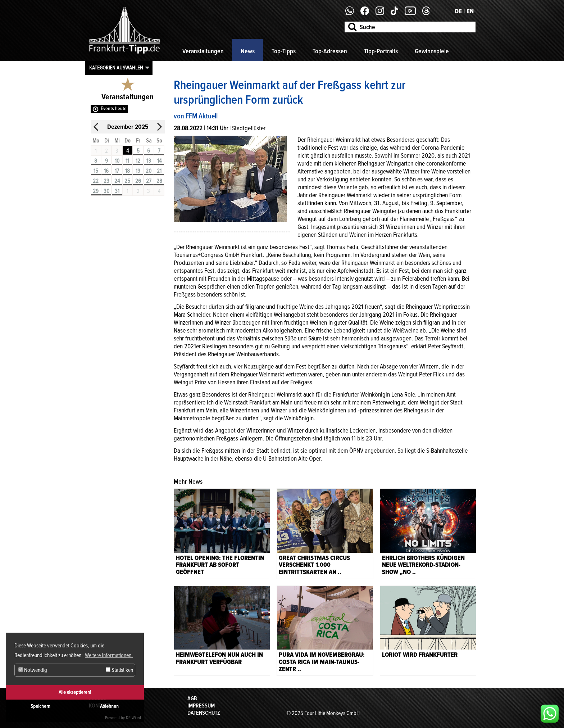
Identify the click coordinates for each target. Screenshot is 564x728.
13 (149, 161)
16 (106, 171)
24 (117, 181)
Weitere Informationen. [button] (109, 655)
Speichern (40, 706)
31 (117, 191)
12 (138, 161)
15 (96, 171)
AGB (192, 698)
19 (138, 171)
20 (149, 171)
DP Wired (133, 718)
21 (159, 171)
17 (117, 171)
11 (127, 161)
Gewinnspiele (432, 51)
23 (106, 181)
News (248, 51)
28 (159, 181)
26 (138, 181)
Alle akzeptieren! (75, 692)
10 (117, 161)
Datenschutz (204, 713)
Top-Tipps (284, 51)
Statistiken (119, 670)
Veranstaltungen (203, 51)
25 (127, 181)
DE (458, 11)
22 (96, 181)
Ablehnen (109, 706)
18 (128, 171)
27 (149, 181)
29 (96, 191)
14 (159, 161)
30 (106, 191)
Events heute (114, 108)
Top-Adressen (330, 51)
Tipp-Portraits (381, 51)
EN (470, 11)
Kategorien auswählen (116, 68)
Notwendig (33, 670)
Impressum (201, 706)
